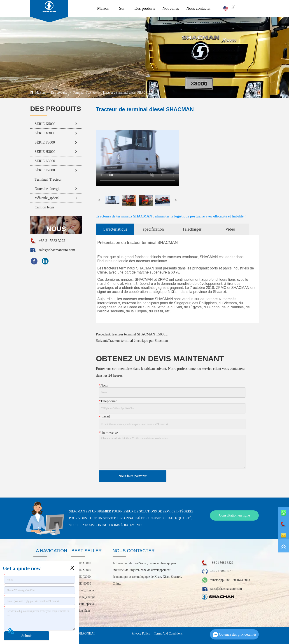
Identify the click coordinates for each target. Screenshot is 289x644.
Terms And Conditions (168, 633)
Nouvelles (171, 8)
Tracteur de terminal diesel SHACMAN (127, 93)
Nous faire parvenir (132, 476)
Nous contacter (198, 8)
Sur (122, 8)
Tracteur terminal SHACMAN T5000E (139, 334)
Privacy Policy (141, 633)
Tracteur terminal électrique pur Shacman (138, 341)
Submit (27, 636)
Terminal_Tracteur (85, 93)
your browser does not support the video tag (138, 152)
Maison (103, 8)
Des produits (145, 8)
